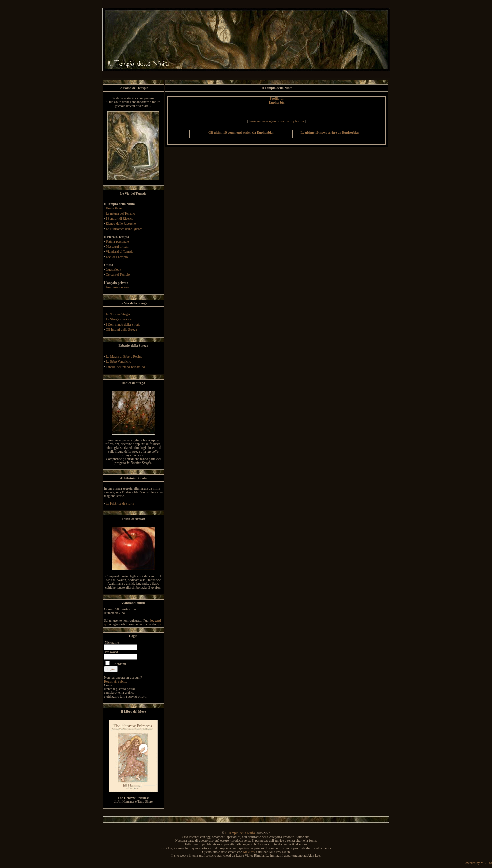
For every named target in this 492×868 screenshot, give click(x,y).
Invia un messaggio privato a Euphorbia (277, 121)
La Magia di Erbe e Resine (124, 356)
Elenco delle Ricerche (121, 224)
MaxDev (249, 852)
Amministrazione (117, 287)
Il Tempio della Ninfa (240, 833)
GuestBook (114, 269)
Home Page (114, 208)
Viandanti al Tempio (119, 252)
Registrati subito (115, 681)
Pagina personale (118, 241)
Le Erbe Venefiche (119, 362)
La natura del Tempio (120, 213)
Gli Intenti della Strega (121, 329)
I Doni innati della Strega (123, 324)
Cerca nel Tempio (118, 274)
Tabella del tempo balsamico (125, 367)
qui (159, 624)
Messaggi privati (117, 246)
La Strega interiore (119, 319)
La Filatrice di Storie (120, 503)
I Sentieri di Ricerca (120, 218)
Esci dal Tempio (117, 257)
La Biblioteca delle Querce (124, 229)
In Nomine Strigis (118, 314)
